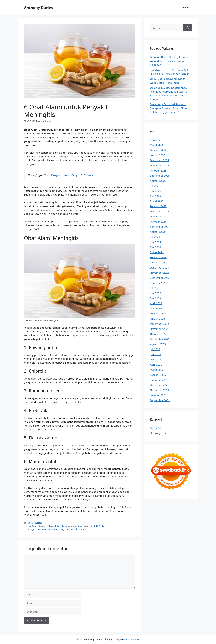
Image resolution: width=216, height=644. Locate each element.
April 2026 (156, 140)
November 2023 (160, 273)
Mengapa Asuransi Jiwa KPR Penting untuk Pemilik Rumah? (57, 529)
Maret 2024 (157, 252)
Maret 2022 (157, 370)
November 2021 (160, 390)
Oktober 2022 (158, 334)
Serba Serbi (157, 428)
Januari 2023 (157, 319)
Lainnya (185, 8)
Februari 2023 (158, 314)
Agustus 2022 (158, 344)
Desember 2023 (159, 268)
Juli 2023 (155, 288)
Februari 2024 (158, 257)
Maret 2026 (157, 145)
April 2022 (156, 365)
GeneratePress (131, 639)
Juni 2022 (155, 354)
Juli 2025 (155, 186)
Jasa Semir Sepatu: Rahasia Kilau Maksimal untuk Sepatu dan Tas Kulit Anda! (66, 526)
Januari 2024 (157, 262)
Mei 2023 (155, 298)
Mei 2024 (155, 247)
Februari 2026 (158, 150)
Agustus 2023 (158, 283)
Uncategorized (35, 523)
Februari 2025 (158, 206)
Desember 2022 (159, 324)
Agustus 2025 (158, 181)
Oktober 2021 (158, 395)
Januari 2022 (157, 380)
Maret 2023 (157, 308)
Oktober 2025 (158, 171)
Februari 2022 (158, 375)
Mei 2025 (155, 196)
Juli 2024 (155, 237)
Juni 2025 (155, 191)
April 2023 (156, 303)
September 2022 (160, 339)
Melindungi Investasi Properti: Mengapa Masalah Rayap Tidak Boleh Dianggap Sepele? (169, 108)
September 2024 (160, 227)
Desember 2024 (159, 211)
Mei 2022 (155, 359)
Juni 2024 (155, 242)
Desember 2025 (159, 160)
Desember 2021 (159, 385)
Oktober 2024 (158, 222)
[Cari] (188, 28)
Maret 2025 (157, 201)
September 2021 (160, 400)
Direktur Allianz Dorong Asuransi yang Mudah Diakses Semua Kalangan (170, 61)
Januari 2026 (157, 155)
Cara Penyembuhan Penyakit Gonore (69, 175)
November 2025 (160, 165)
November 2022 (160, 329)
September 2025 (160, 176)
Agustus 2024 (158, 232)
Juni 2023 (155, 293)
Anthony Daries (38, 8)
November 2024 (160, 216)
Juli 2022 (155, 349)
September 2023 (160, 278)
